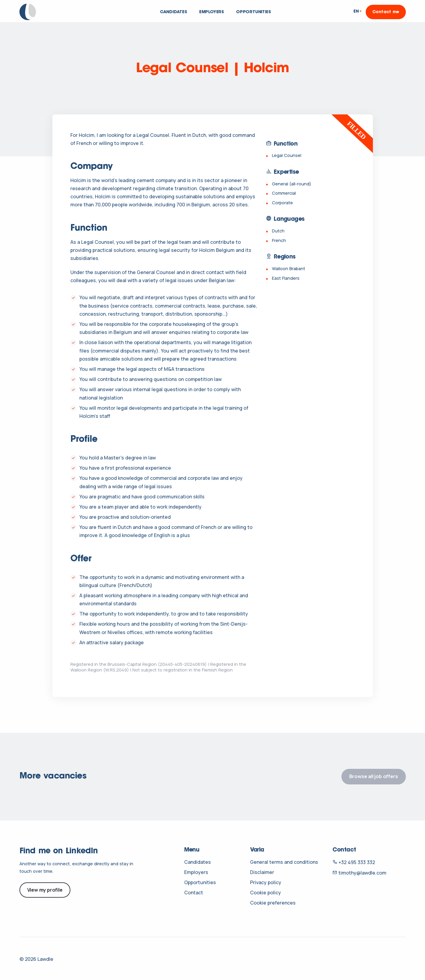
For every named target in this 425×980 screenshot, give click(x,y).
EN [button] (356, 12)
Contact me (386, 12)
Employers (212, 12)
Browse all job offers (374, 776)
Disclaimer (262, 872)
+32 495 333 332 (354, 862)
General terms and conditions (284, 862)
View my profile (45, 890)
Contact (194, 893)
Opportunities (253, 12)
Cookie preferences (273, 903)
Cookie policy (266, 893)
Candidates (174, 12)
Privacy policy (266, 882)
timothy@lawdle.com (359, 873)
